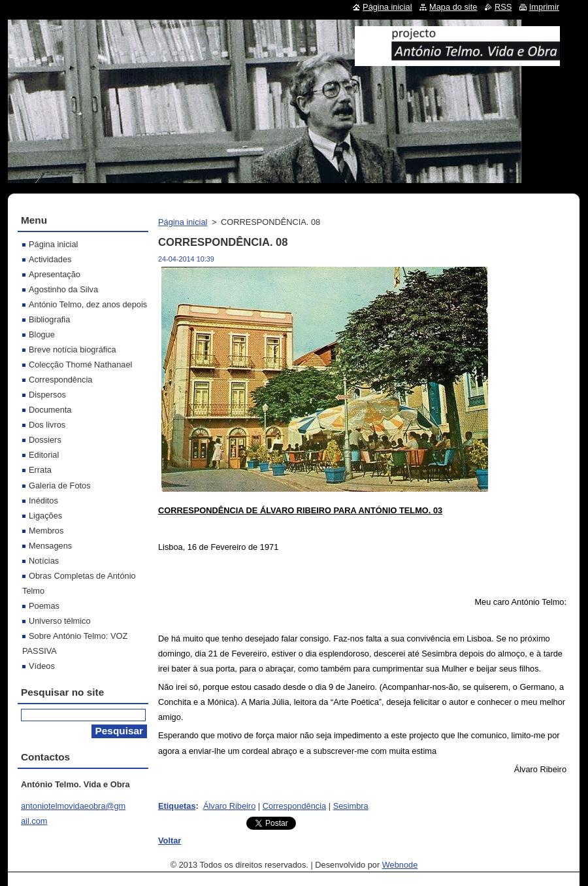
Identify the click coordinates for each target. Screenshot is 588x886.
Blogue (42, 334)
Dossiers (45, 440)
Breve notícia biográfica (73, 349)
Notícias (44, 561)
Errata (40, 470)
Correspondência (294, 806)
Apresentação (55, 274)
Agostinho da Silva (63, 289)
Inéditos (43, 501)
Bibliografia (49, 319)
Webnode (400, 865)
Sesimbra (351, 806)
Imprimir (544, 7)
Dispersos (47, 395)
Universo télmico (60, 621)
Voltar (170, 841)
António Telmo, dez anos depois (88, 304)
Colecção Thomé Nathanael (80, 365)
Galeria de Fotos (60, 486)
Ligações (45, 516)
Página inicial (183, 222)
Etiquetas (177, 806)
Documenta (50, 410)
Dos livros (47, 425)
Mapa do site (453, 7)
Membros (46, 531)
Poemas (44, 606)
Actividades (50, 259)
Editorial (44, 455)
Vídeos (42, 666)
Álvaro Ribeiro (229, 806)
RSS (503, 7)
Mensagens (50, 546)
